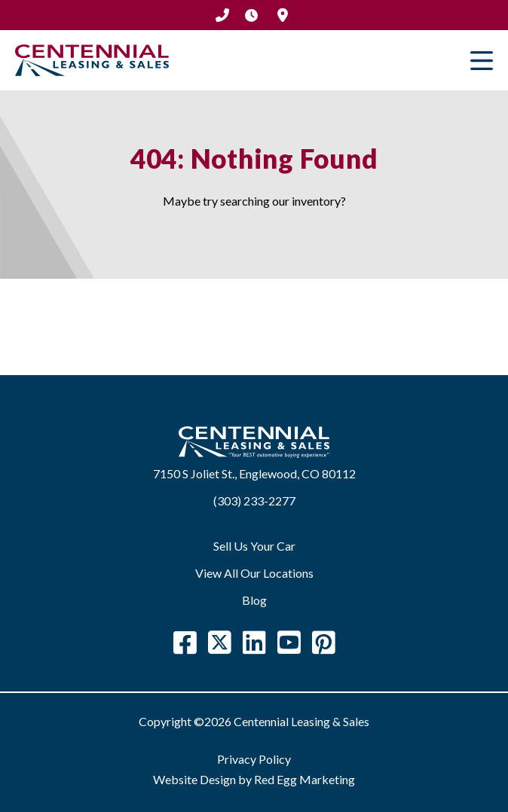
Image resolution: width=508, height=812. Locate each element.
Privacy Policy (254, 759)
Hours (251, 15)
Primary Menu (482, 60)
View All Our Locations (254, 573)
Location (283, 15)
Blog (254, 600)
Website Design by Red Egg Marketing (254, 779)
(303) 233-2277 (222, 15)
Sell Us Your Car (254, 546)
